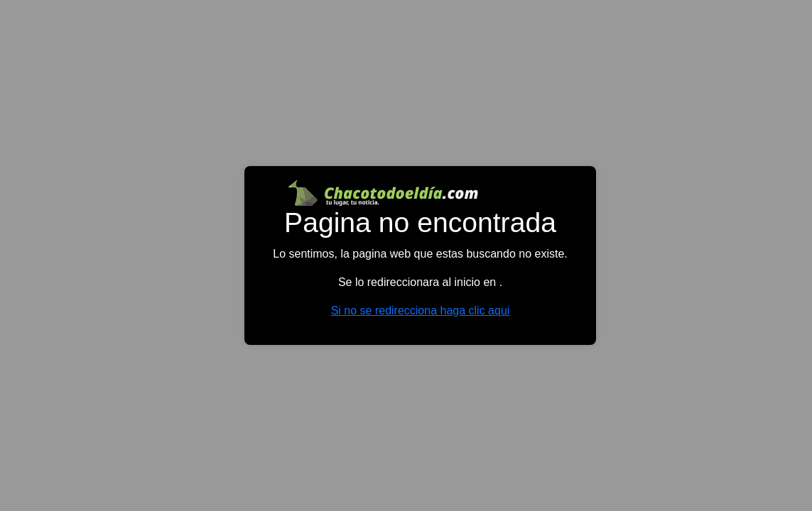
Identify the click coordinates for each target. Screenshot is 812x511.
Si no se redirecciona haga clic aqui (421, 311)
